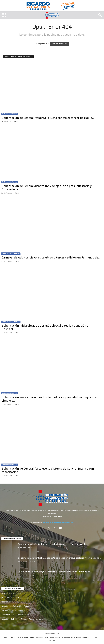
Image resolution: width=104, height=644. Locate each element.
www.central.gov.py (52, 633)
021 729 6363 (56, 516)
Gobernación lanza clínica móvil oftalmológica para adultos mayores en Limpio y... (50, 399)
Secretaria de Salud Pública (13, 610)
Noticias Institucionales (11, 253)
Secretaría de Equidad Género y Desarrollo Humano (23, 619)
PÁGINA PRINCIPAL (60, 44)
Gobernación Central (10, 114)
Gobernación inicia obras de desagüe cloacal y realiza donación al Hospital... (45, 327)
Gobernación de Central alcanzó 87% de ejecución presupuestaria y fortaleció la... (47, 188)
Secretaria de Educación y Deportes (16, 606)
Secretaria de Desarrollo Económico (16, 615)
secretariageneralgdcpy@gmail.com (58, 522)
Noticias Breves (8, 602)
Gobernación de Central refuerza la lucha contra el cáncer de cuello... (48, 118)
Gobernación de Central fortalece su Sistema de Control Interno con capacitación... (48, 470)
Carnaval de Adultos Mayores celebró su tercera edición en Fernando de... (51, 257)
